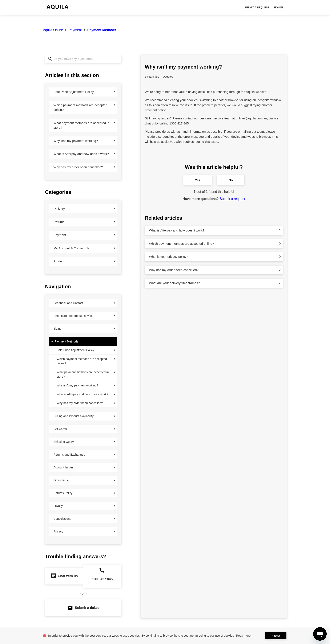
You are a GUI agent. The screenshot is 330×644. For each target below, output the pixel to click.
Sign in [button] (278, 8)
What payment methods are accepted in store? (81, 125)
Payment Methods (102, 30)
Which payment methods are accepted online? (80, 107)
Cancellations (62, 519)
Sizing (57, 329)
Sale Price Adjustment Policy (74, 92)
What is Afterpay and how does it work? (81, 154)
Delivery (59, 209)
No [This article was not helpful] (231, 180)
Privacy (58, 532)
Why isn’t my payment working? (76, 141)
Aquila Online (53, 30)
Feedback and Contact (68, 303)
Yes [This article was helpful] (198, 180)
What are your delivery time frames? (174, 283)
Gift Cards (60, 429)
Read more (243, 636)
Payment (75, 30)
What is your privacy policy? (169, 257)
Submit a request (257, 8)
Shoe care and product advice (73, 316)
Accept (276, 636)
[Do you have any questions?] (83, 59)
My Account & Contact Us (71, 248)
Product (59, 261)
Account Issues (63, 467)
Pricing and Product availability (74, 416)
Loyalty (58, 506)
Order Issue (61, 480)
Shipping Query (64, 442)
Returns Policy (63, 493)
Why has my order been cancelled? (78, 167)
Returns (59, 222)
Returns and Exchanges (69, 455)
